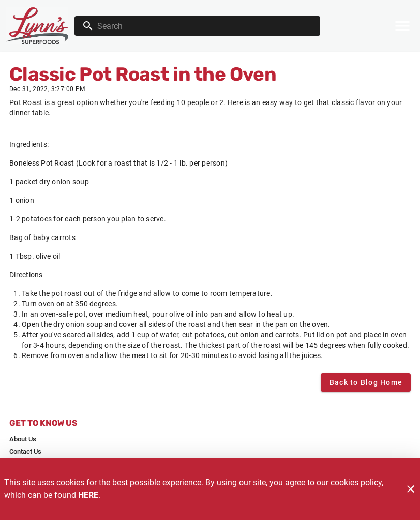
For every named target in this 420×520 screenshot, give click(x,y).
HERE (88, 495)
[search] (205, 26)
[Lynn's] (40, 26)
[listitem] (23, 439)
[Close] (411, 489)
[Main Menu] (402, 26)
